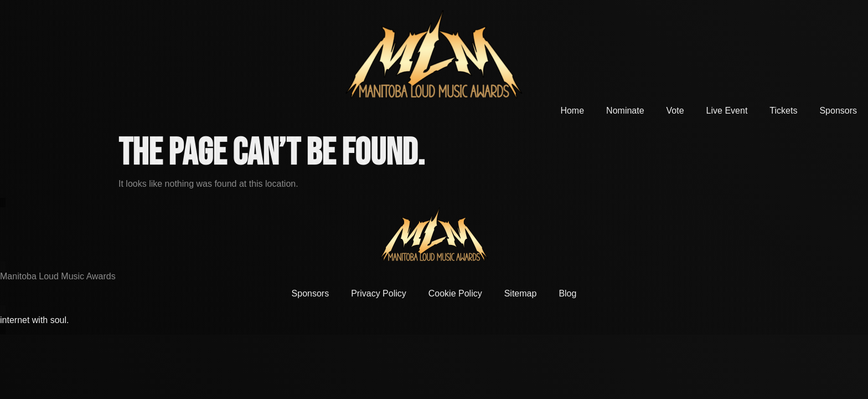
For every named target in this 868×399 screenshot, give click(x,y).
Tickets (783, 111)
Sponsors (838, 111)
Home (572, 111)
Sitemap (521, 293)
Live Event (727, 111)
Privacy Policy (379, 293)
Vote (675, 111)
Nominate (625, 111)
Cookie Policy (455, 293)
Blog (567, 293)
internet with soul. (35, 320)
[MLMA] (434, 54)
